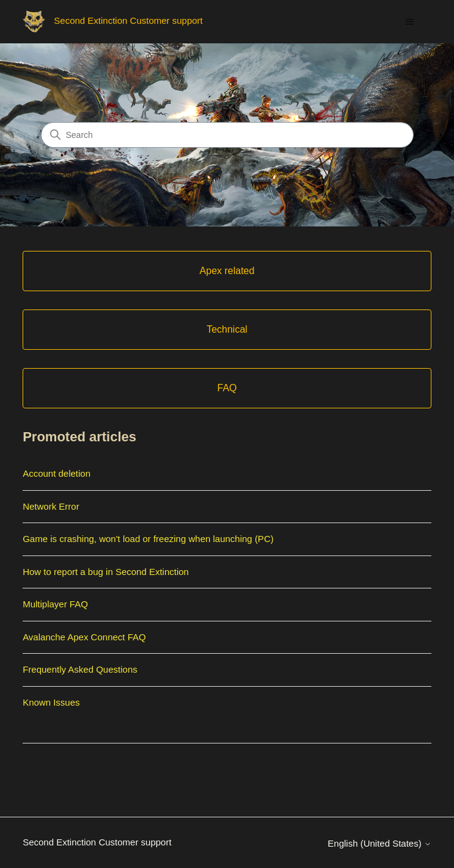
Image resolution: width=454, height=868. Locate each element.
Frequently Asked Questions (80, 669)
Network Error (51, 506)
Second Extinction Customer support (97, 842)
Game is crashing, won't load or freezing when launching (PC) (148, 539)
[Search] (227, 135)
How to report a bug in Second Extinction (106, 572)
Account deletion (57, 473)
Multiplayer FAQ (55, 604)
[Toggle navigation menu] (410, 22)
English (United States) (379, 843)
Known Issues (51, 702)
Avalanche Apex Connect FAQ (84, 637)
